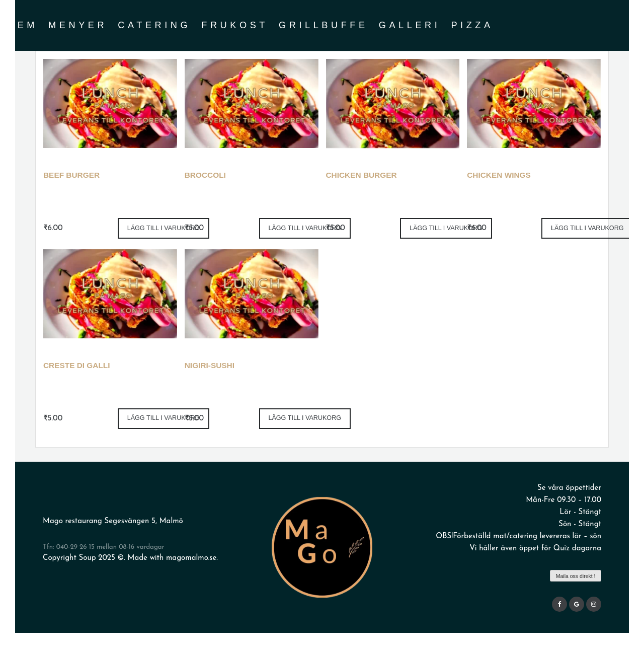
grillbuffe (324, 25)
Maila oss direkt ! (576, 576)
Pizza (472, 25)
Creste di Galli (77, 365)
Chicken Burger (361, 175)
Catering (154, 25)
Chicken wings (499, 175)
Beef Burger (71, 175)
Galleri (410, 25)
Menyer (78, 25)
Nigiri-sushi (210, 365)
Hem (23, 25)
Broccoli (205, 175)
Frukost (235, 25)
